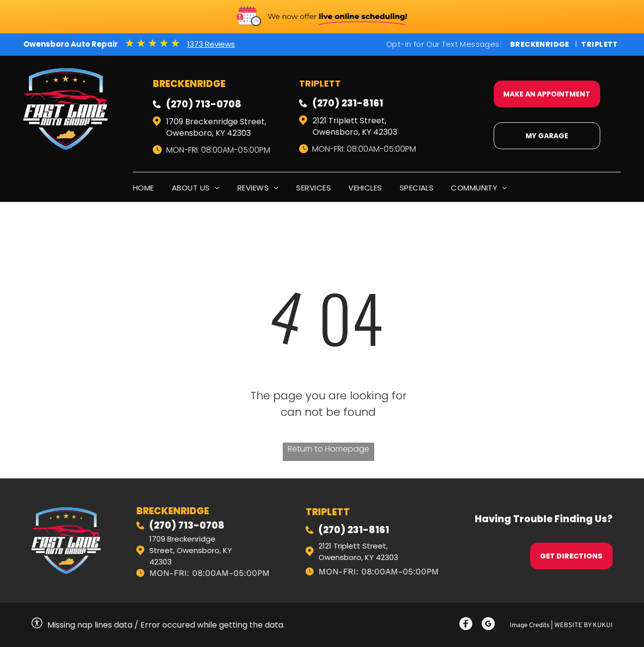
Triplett (599, 44)
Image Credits (530, 626)
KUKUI (603, 626)
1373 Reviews (211, 44)
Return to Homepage (328, 449)
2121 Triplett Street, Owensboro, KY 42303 (355, 126)
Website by (573, 626)
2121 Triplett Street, (353, 546)
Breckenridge (540, 44)
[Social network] (466, 625)
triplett (328, 512)
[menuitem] (152, 188)
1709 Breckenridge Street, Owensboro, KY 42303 (216, 127)
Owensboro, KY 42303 (358, 557)
